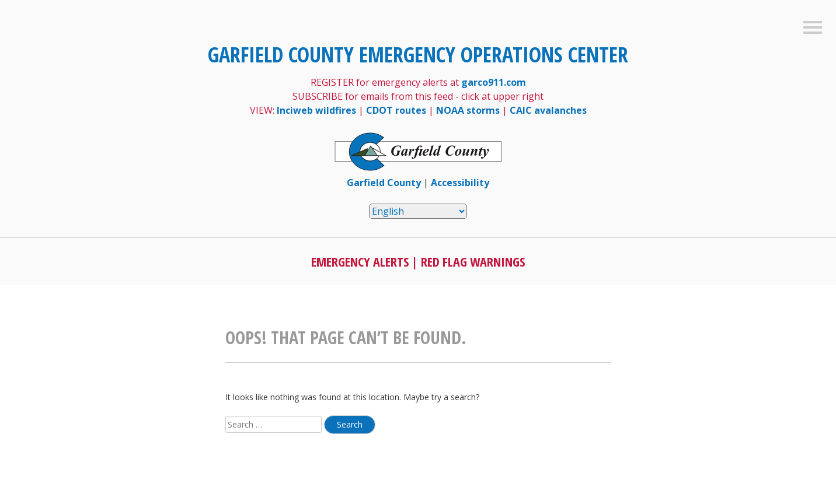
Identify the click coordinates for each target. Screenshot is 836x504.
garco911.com (494, 82)
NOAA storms (468, 110)
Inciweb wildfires (316, 110)
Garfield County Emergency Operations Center (418, 55)
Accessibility (460, 183)
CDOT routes (396, 110)
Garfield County (384, 183)
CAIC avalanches (548, 110)
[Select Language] (418, 211)
